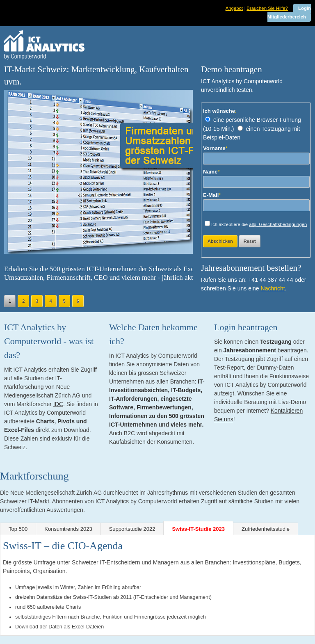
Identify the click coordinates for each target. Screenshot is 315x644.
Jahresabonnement (250, 350)
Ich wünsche (220, 111)
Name (211, 172)
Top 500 (18, 529)
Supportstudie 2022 (132, 529)
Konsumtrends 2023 (68, 529)
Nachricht (273, 288)
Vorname (215, 148)
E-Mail (212, 195)
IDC (58, 404)
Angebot (234, 8)
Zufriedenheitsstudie (266, 529)
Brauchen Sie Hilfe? (267, 8)
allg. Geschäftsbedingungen (278, 224)
